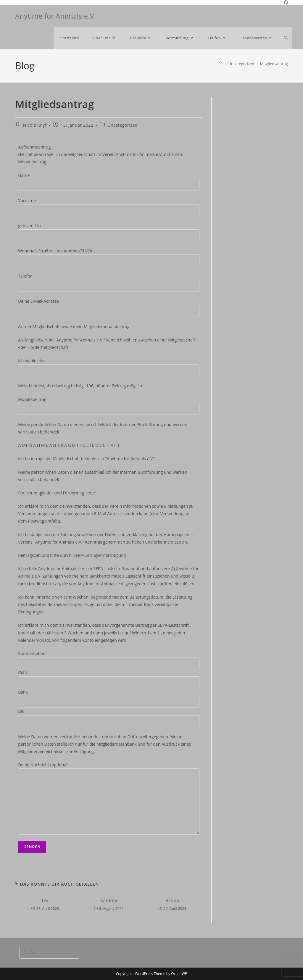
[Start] (221, 64)
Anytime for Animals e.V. (55, 16)
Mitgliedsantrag (274, 64)
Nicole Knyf (35, 125)
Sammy (109, 900)
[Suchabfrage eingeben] (49, 953)
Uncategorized (123, 125)
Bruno (173, 900)
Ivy (45, 900)
